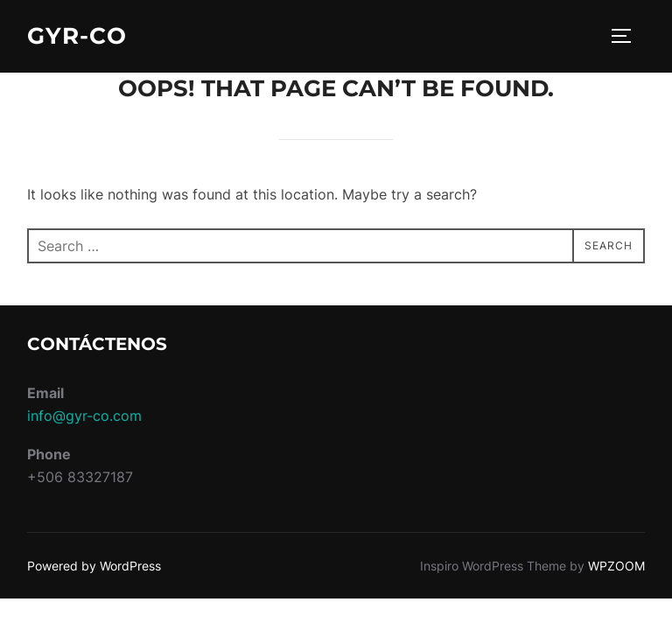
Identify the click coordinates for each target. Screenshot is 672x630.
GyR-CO (77, 36)
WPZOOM (616, 566)
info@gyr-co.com (84, 416)
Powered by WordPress (94, 566)
